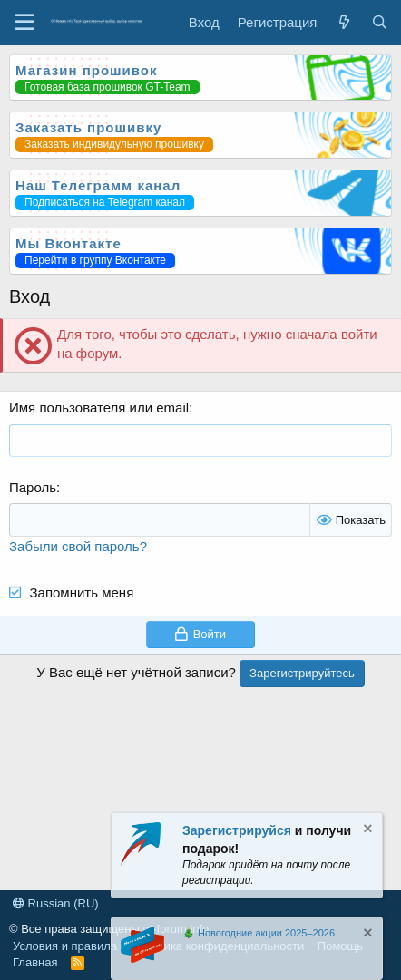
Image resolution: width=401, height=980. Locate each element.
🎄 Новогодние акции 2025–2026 (259, 933)
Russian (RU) (56, 903)
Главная (35, 962)
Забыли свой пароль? (78, 546)
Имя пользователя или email (99, 408)
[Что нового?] (343, 22)
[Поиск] (380, 22)
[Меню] (25, 23)
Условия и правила (65, 946)
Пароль (33, 487)
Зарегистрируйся (237, 830)
